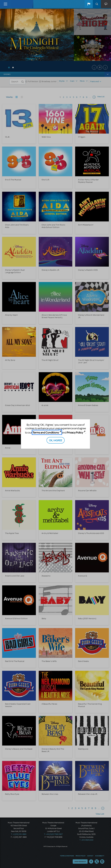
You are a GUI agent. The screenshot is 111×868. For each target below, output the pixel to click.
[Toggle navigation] (5, 4)
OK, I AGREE (56, 440)
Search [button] (97, 4)
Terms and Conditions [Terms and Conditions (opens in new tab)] (46, 432)
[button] (89, 4)
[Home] (16, 4)
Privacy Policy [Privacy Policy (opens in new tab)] (75, 432)
